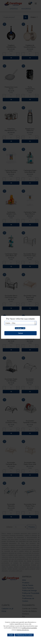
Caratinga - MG (20, 328)
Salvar (20, 333)
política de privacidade (30, 628)
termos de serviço (23, 630)
